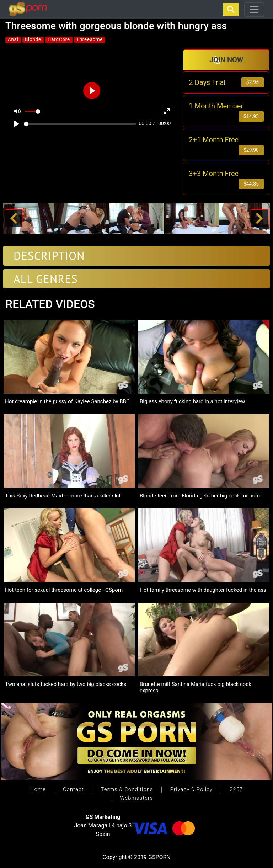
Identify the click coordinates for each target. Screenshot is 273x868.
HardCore (59, 39)
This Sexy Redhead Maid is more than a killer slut (63, 496)
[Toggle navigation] (254, 10)
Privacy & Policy (191, 789)
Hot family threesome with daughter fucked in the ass (203, 590)
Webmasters (136, 798)
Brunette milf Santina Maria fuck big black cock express (196, 687)
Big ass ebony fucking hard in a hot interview (192, 401)
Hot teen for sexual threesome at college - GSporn (64, 590)
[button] (14, 219)
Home (38, 789)
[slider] (80, 124)
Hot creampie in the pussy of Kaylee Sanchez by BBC (67, 401)
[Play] (16, 124)
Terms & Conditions (127, 789)
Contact (73, 789)
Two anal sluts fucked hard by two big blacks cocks (66, 684)
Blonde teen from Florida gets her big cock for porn (200, 496)
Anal (13, 39)
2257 (236, 789)
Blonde (33, 39)
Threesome (90, 39)
